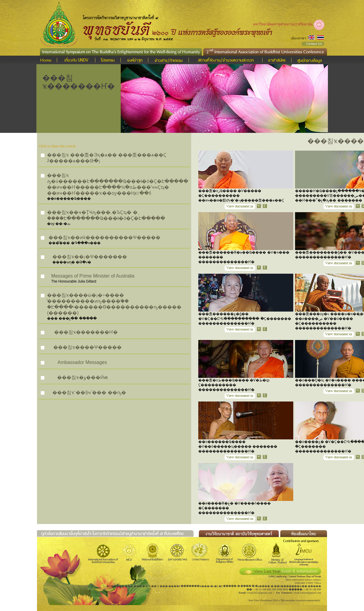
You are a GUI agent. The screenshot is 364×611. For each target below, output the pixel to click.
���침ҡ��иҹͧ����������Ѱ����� (104, 237)
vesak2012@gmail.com (260, 593)
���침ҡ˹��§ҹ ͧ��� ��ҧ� (89, 392)
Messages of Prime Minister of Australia (93, 276)
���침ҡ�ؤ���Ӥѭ (83, 377)
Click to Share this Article (57, 146)
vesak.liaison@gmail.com (307, 593)
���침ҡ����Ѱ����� (87, 347)
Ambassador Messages (82, 362)
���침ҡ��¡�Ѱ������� (90, 257)
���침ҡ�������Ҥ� (86, 332)
